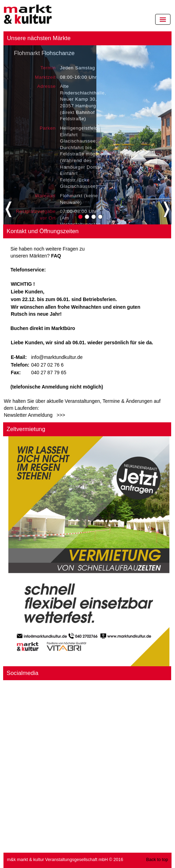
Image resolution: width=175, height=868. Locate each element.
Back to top (157, 860)
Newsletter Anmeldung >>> (34, 415)
